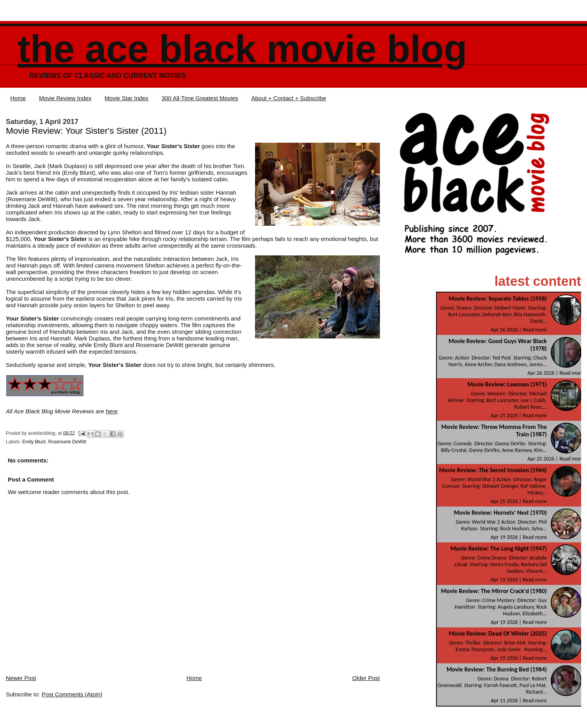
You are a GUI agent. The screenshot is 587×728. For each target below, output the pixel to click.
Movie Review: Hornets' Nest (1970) (500, 513)
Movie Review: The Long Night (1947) (499, 548)
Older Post (366, 678)
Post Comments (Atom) (72, 694)
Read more (535, 330)
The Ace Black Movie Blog (242, 49)
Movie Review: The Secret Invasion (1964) (493, 470)
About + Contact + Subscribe (289, 98)
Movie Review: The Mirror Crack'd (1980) (494, 591)
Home (18, 98)
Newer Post (21, 678)
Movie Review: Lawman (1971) (507, 384)
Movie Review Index (65, 98)
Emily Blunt (34, 442)
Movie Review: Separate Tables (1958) (498, 298)
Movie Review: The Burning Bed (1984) (497, 669)
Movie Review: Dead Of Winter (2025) (498, 633)
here (112, 411)
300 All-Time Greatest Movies (200, 98)
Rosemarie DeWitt (67, 442)
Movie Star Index (127, 98)
